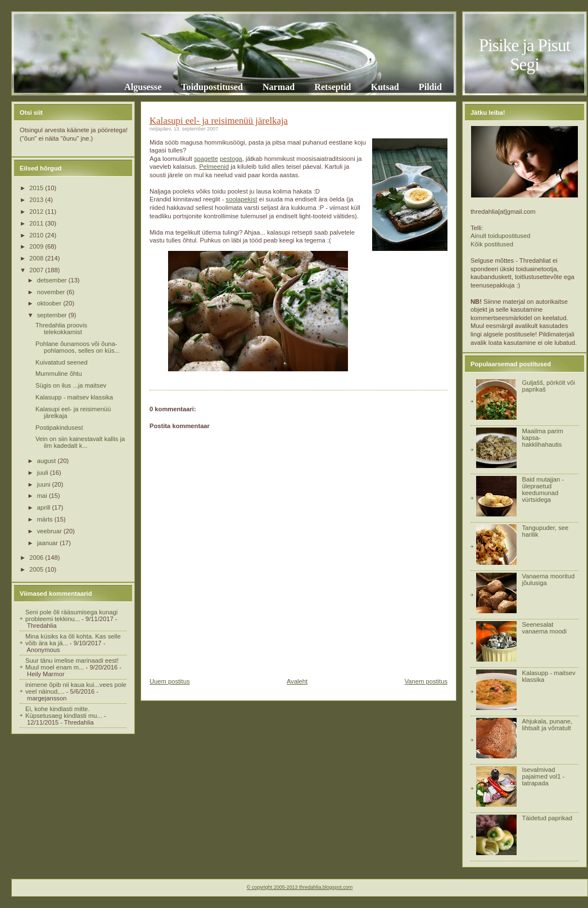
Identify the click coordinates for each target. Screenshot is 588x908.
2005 (37, 569)
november (52, 292)
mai (43, 496)
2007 (37, 270)
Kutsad (385, 87)
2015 (37, 188)
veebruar (50, 531)
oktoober (50, 303)
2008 (37, 258)
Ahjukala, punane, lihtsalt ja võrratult (547, 725)
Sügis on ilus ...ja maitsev (71, 385)
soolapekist (242, 199)
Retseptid (333, 87)
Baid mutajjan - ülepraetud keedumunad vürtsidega (543, 489)
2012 (37, 212)
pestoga (231, 159)
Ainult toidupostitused (500, 236)
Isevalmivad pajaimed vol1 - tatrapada (543, 776)
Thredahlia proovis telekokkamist (61, 329)
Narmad (279, 87)
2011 (37, 223)
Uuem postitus (170, 681)
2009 (37, 246)
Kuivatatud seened (62, 362)
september (53, 315)
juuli (44, 473)
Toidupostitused (212, 87)
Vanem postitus (426, 681)
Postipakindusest (59, 428)
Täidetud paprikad (547, 818)
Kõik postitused (492, 244)
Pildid (430, 87)
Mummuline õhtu (59, 374)
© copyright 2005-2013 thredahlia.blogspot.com (300, 887)
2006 (37, 558)
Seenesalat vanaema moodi (544, 628)
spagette (206, 159)
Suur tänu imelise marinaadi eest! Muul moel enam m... (72, 664)
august (48, 461)
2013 (37, 200)
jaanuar (48, 543)
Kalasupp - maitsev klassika (74, 397)
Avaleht (297, 681)
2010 (37, 235)
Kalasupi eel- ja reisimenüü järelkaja (219, 121)
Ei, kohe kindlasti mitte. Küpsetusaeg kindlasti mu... (64, 712)
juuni (45, 484)
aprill (45, 507)
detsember (53, 280)
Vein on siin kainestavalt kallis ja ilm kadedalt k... (80, 442)
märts (46, 519)
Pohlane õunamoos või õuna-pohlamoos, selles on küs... (78, 347)
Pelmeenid (214, 167)
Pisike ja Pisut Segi (525, 55)
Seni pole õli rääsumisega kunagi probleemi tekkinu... (71, 615)
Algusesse (143, 87)
